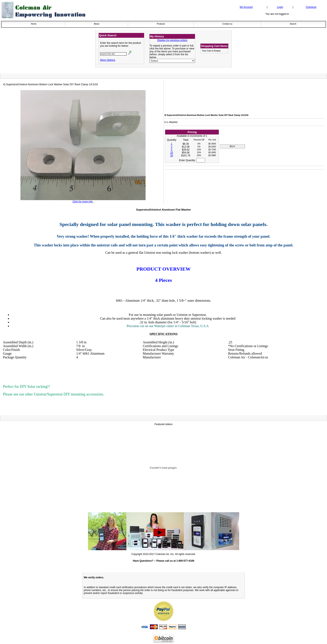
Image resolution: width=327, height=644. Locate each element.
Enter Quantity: (192, 160)
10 (172, 153)
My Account (246, 7)
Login (280, 7)
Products (161, 24)
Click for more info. (83, 202)
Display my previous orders (172, 40)
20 (172, 156)
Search (293, 24)
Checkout (311, 7)
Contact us (227, 24)
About (97, 24)
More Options (108, 60)
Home (34, 24)
